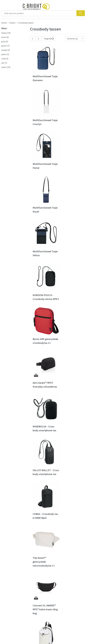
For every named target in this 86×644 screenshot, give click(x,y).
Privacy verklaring (74, 580)
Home (4, 23)
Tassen (12, 23)
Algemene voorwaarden (71, 570)
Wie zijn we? (28, 572)
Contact (48, 568)
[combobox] (39, 13)
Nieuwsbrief (28, 576)
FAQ (46, 572)
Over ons (27, 568)
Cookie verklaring (73, 576)
